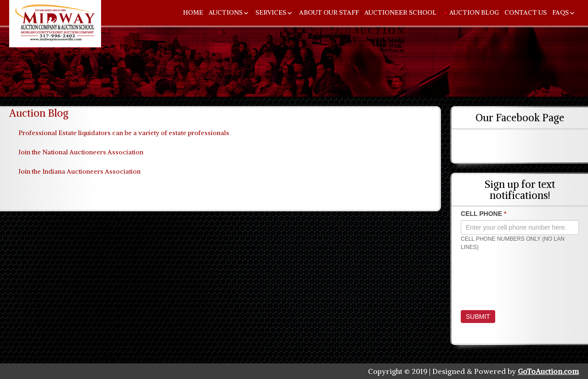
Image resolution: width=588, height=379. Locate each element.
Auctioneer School (400, 12)
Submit (478, 317)
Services (271, 12)
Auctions (226, 12)
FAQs (560, 12)
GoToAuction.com (548, 371)
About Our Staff (329, 12)
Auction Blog (474, 12)
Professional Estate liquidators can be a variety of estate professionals (124, 133)
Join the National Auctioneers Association (81, 152)
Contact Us (526, 12)
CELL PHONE (483, 214)
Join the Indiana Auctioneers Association (79, 171)
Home (193, 12)
